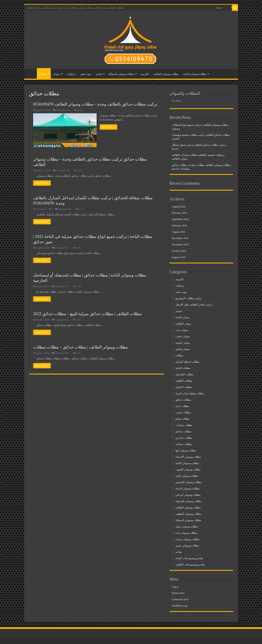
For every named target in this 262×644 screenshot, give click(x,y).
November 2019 (180, 244)
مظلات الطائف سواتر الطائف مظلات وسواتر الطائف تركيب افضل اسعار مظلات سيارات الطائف (75, 8)
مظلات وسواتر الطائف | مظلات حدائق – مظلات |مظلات (81, 347)
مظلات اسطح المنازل (187, 362)
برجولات (71, 74)
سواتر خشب (182, 336)
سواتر (57, 74)
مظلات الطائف (184, 381)
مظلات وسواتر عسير (187, 546)
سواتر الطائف (183, 324)
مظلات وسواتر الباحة (195, 74)
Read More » (109, 127)
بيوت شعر (86, 74)
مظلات (43, 74)
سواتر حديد (182, 330)
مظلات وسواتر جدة (186, 533)
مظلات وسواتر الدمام (187, 488)
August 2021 (179, 232)
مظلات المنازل (184, 387)
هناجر (99, 74)
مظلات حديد (182, 406)
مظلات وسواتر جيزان (187, 539)
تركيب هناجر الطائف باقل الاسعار (194, 305)
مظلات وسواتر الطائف (166, 74)
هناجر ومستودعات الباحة (189, 558)
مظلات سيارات (184, 425)
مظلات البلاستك (184, 374)
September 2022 (180, 219)
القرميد (145, 74)
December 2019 (180, 238)
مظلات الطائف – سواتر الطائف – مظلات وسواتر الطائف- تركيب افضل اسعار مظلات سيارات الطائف (32, 73)
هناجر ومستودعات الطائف (190, 565)
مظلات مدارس (184, 438)
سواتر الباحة (182, 317)
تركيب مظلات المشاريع (189, 298)
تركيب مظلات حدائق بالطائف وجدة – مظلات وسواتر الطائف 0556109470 (95, 104)
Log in (175, 587)
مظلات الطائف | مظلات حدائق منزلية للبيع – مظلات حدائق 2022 (87, 314)
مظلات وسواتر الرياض (188, 495)
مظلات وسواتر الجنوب (188, 469)
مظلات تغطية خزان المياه (190, 393)
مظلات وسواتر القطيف (188, 514)
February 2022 (180, 225)
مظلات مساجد (184, 444)
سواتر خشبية (183, 343)
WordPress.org (180, 606)
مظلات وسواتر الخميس (189, 482)
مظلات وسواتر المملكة (121, 74)
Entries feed (178, 593)
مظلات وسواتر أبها (186, 450)
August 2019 (179, 257)
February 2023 (180, 213)
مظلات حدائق (183, 400)
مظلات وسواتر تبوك (187, 527)
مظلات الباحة (183, 368)
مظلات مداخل (183, 431)
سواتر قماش (183, 349)
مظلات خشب (183, 412)
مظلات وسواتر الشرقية (189, 501)
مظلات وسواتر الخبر (187, 476)
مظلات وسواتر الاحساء (188, 457)
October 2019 (179, 251)
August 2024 (179, 206)
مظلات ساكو (182, 419)
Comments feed (180, 599)
